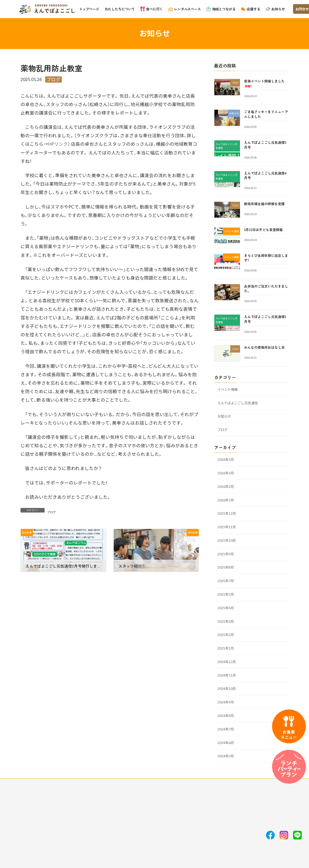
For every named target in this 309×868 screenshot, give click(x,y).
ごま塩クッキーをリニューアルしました (266, 114)
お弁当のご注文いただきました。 (266, 288)
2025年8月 (226, 567)
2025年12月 (227, 513)
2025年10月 (227, 540)
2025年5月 (226, 594)
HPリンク (58, 144)
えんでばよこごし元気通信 (238, 403)
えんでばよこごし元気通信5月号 (265, 145)
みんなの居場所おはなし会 (264, 347)
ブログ (53, 80)
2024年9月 (226, 702)
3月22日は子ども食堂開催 (263, 229)
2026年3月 (226, 473)
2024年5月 (226, 756)
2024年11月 (227, 675)
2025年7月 (226, 581)
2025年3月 (226, 621)
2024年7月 (226, 729)
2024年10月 (227, 689)
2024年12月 (227, 662)
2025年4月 (226, 608)
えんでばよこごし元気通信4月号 (265, 175)
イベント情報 (228, 389)
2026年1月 (226, 500)
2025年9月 (226, 554)
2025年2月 (226, 635)
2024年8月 (226, 716)
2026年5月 (226, 459)
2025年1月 (226, 648)
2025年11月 (227, 527)
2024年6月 (226, 742)
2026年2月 (226, 486)
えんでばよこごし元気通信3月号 (265, 319)
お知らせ (224, 416)
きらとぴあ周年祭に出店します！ (266, 258)
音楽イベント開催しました (264, 83)
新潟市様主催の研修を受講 (264, 203)
